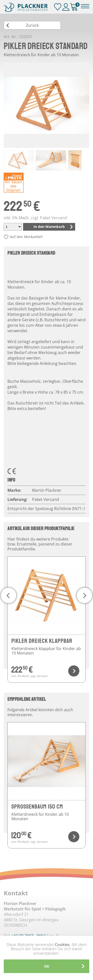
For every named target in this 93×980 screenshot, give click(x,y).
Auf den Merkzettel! (26, 237)
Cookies (62, 945)
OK (47, 966)
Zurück (32, 25)
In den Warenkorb (49, 227)
